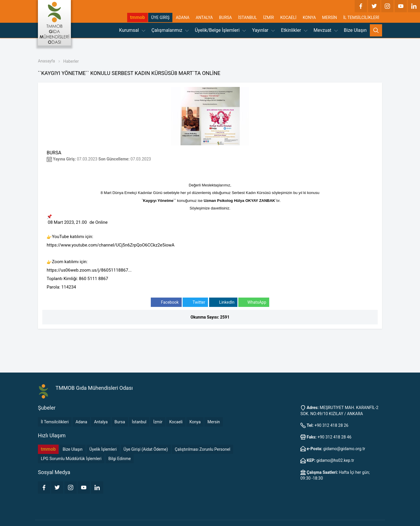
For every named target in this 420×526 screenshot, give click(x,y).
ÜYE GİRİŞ (160, 18)
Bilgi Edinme (120, 459)
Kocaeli (176, 422)
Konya (195, 422)
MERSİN (329, 18)
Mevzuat (326, 30)
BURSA (225, 18)
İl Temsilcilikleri (55, 422)
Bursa (120, 422)
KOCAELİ (288, 18)
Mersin (214, 422)
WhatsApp (254, 302)
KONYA (309, 18)
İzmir (158, 422)
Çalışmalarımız (170, 30)
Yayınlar (263, 30)
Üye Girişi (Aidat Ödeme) (146, 449)
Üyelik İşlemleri (103, 449)
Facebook (166, 302)
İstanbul (139, 422)
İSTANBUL (247, 18)
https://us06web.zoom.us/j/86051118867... (89, 270)
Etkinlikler (294, 30)
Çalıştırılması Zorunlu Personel (202, 449)
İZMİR (268, 18)
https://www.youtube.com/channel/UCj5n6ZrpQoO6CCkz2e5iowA (111, 245)
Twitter (195, 302)
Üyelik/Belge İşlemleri (220, 30)
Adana (81, 422)
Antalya (101, 422)
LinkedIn (223, 302)
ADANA (183, 18)
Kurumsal (132, 30)
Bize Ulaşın (355, 30)
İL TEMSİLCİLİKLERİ (361, 18)
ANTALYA (204, 18)
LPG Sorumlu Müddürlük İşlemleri (71, 459)
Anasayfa (46, 61)
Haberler (71, 61)
